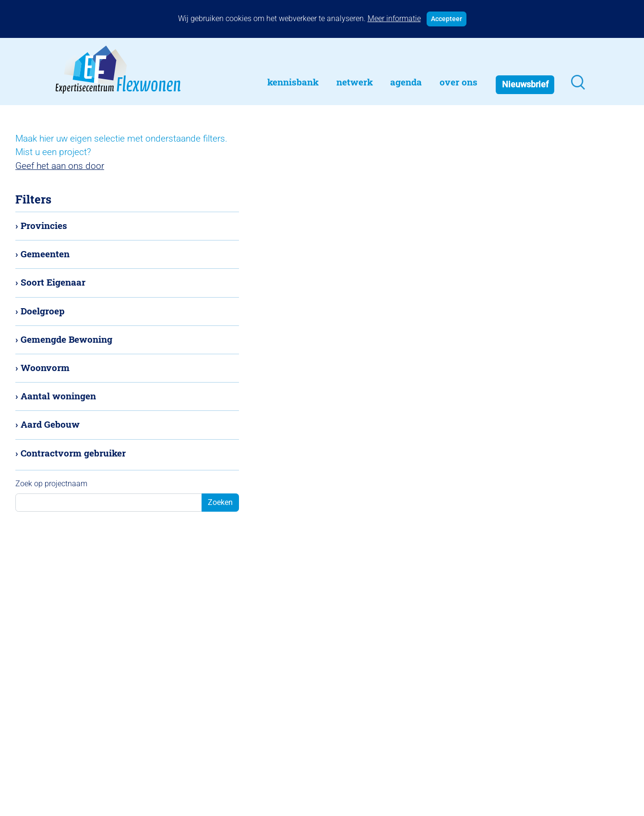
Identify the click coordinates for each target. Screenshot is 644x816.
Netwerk (355, 82)
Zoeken (220, 502)
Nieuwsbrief (525, 84)
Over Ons (459, 82)
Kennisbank (293, 82)
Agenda (406, 82)
